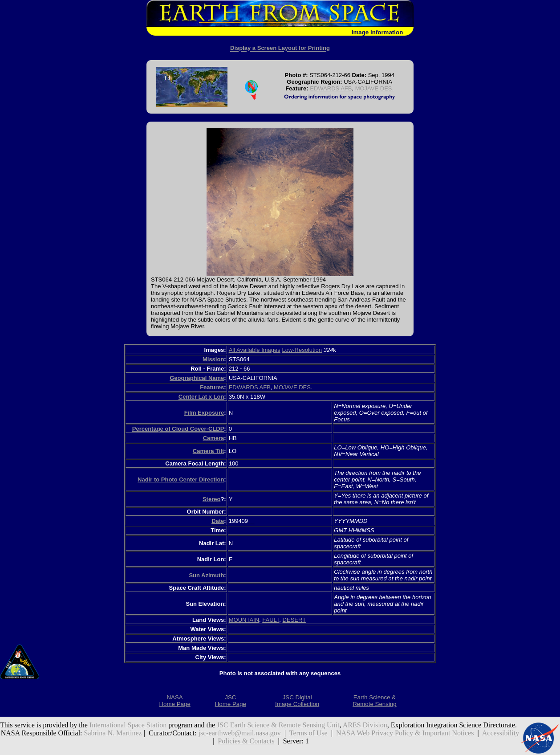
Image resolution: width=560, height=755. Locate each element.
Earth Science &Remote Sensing (375, 701)
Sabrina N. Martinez (113, 733)
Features (212, 387)
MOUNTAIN (244, 620)
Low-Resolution (302, 350)
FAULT (271, 620)
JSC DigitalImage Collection (297, 701)
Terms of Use (308, 733)
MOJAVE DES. (374, 88)
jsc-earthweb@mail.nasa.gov (239, 733)
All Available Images (255, 350)
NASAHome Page (174, 701)
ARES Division (365, 725)
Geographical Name (197, 378)
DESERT (294, 620)
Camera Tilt (209, 451)
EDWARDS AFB (331, 88)
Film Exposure (204, 413)
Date (218, 521)
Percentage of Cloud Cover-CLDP (178, 429)
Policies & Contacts (246, 741)
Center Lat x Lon (201, 397)
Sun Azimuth (206, 575)
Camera (214, 438)
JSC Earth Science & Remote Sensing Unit (278, 725)
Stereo (211, 499)
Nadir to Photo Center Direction (181, 480)
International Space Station (128, 725)
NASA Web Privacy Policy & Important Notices (405, 733)
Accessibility (501, 733)
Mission (213, 359)
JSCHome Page (231, 701)
